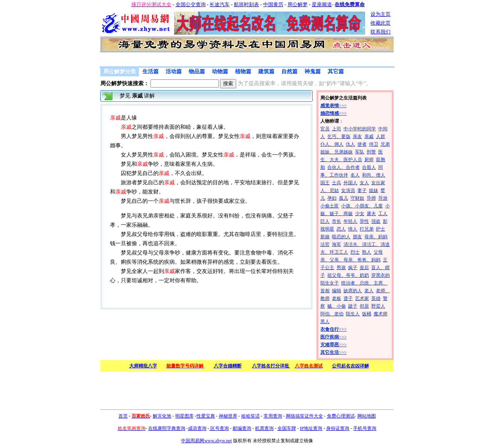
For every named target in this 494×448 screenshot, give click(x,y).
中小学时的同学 (360, 129)
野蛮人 (378, 306)
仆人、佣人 (332, 144)
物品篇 (197, 72)
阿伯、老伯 (332, 314)
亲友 (357, 136)
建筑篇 (266, 72)
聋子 (348, 298)
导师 (371, 198)
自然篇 (289, 72)
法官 (325, 244)
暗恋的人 (341, 237)
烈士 (355, 252)
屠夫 (371, 214)
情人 (353, 229)
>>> (333, 106)
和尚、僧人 (374, 175)
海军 (337, 244)
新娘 (325, 237)
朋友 (357, 237)
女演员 (348, 190)
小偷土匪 (330, 206)
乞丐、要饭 (339, 136)
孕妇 (332, 198)
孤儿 (343, 198)
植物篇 (243, 72)
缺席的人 (353, 291)
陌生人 (353, 314)
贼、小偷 (337, 306)
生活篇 (151, 72)
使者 (362, 144)
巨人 (325, 221)
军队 (360, 152)
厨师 (369, 160)
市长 (337, 221)
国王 (325, 183)
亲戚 (369, 136)
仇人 (350, 144)
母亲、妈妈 (376, 237)
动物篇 (220, 72)
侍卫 (374, 144)
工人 (383, 214)
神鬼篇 (313, 72)
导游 (383, 198)
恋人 (341, 229)
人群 (381, 136)
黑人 (325, 322)
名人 (355, 175)
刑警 (371, 152)
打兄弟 (367, 229)
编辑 (337, 291)
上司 (337, 129)
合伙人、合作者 (343, 167)
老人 (369, 291)
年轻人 (350, 221)
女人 (364, 183)
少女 (360, 214)
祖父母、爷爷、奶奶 (348, 275)
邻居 (364, 306)
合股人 (369, 167)
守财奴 (357, 198)
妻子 (362, 190)
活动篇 (174, 72)
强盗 (376, 221)
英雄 (376, 298)
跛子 (353, 306)
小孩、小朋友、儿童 (362, 206)
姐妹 (374, 190)
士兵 (337, 183)
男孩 (341, 268)
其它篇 (336, 72)
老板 (337, 298)
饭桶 (367, 314)
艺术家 (362, 298)
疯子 (353, 268)
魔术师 (381, 314)
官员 (325, 129)
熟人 (367, 252)
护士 (381, 229)
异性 (364, 221)
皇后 (364, 268)
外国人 (350, 183)
